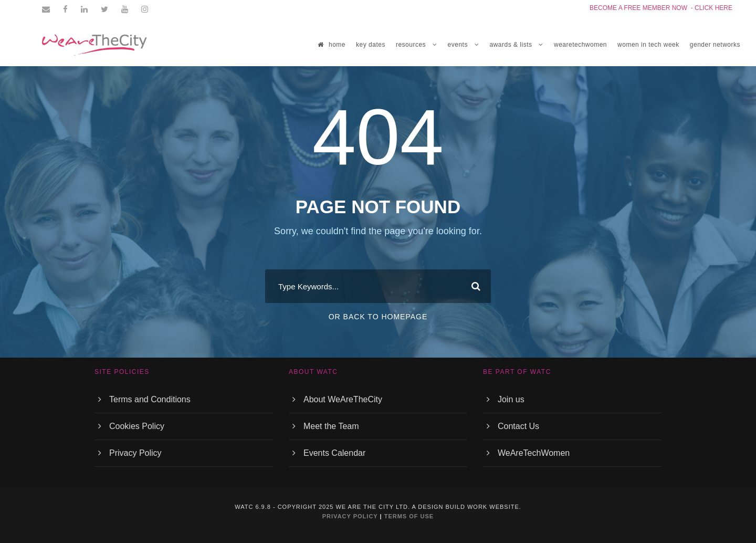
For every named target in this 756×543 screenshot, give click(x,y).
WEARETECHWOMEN (580, 45)
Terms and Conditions (150, 399)
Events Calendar (334, 453)
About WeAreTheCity (343, 399)
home (332, 45)
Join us (511, 399)
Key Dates (371, 45)
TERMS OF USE (409, 516)
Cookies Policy (137, 426)
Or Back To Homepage (378, 317)
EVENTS (458, 45)
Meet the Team (331, 426)
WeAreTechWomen (534, 453)
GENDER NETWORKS (715, 45)
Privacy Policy (135, 453)
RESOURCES (411, 45)
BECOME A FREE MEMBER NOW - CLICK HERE (661, 8)
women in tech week (648, 45)
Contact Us (518, 426)
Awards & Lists (511, 45)
